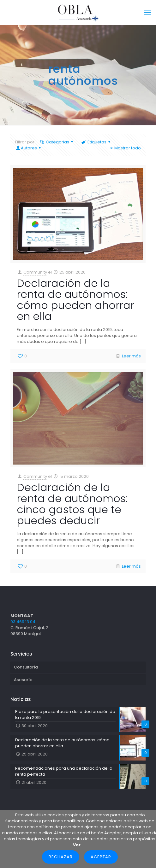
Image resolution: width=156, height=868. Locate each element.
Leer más (131, 356)
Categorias (57, 142)
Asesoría (23, 680)
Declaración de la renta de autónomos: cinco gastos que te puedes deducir (72, 504)
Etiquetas (96, 142)
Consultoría (26, 667)
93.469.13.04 (23, 622)
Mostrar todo (125, 148)
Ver (77, 845)
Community (35, 272)
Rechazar (61, 857)
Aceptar (101, 857)
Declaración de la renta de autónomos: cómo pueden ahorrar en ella (75, 300)
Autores (29, 148)
